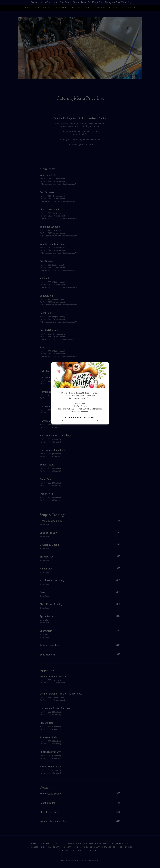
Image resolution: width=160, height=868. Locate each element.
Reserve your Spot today (80, 418)
